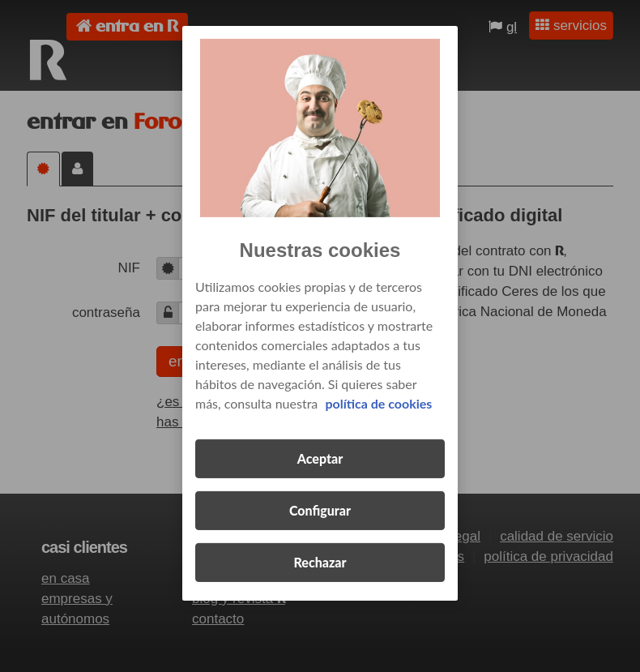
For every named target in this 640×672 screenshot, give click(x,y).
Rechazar (320, 562)
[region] (320, 313)
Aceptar (320, 458)
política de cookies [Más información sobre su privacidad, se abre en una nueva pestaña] (378, 403)
